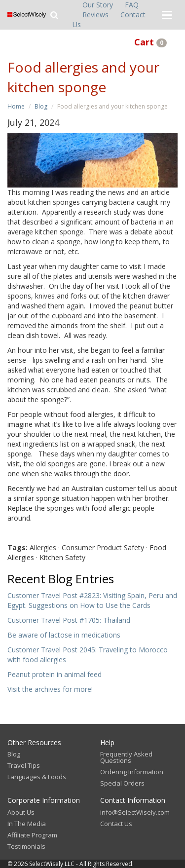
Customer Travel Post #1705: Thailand (69, 620)
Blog (41, 106)
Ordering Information (132, 772)
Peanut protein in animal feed (55, 674)
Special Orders (122, 783)
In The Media (27, 824)
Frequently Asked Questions (126, 757)
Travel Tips (24, 765)
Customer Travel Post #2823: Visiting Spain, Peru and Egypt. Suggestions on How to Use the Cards (92, 600)
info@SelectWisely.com (135, 812)
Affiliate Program (32, 835)
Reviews (95, 15)
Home (16, 106)
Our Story (98, 5)
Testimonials (26, 846)
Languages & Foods (37, 777)
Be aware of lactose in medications (64, 635)
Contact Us (116, 824)
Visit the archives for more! (50, 689)
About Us (21, 812)
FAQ (132, 5)
